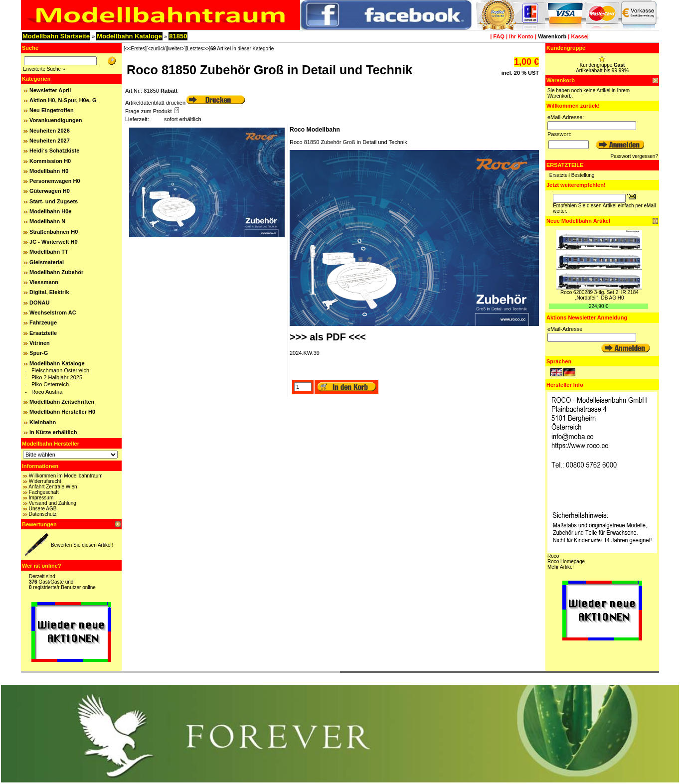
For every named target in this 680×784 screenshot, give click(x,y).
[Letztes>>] (198, 49)
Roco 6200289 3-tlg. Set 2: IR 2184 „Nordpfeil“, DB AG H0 (599, 295)
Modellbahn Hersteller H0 (62, 412)
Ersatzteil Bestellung (572, 175)
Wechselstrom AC (53, 313)
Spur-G (39, 353)
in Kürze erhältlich (53, 432)
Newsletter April (50, 90)
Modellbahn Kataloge (129, 36)
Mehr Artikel (561, 567)
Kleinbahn (43, 422)
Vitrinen (40, 343)
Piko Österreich (50, 384)
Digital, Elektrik (49, 292)
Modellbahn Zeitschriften (62, 402)
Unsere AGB (43, 509)
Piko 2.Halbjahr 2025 (57, 377)
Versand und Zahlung (53, 503)
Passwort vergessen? (634, 156)
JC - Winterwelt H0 (53, 242)
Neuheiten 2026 (50, 131)
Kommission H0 (50, 161)
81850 (178, 36)
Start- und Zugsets (54, 201)
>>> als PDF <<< (328, 337)
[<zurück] (157, 49)
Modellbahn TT (49, 252)
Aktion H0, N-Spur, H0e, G (63, 100)
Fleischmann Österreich (60, 370)
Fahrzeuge (43, 322)
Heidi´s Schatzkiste (54, 151)
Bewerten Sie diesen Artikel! (82, 545)
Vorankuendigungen (56, 120)
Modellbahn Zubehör (56, 272)
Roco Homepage (566, 561)
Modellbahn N (47, 221)
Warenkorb (552, 36)
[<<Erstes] (135, 49)
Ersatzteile (43, 333)
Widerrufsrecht (45, 481)
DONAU (39, 303)
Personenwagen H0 (55, 181)
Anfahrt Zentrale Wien (53, 487)
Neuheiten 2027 (50, 141)
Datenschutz (43, 514)
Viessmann (44, 282)
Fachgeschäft (44, 492)
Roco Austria (47, 392)
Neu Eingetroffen (52, 110)
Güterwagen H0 (50, 191)
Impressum (41, 498)
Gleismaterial (47, 262)
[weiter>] (176, 49)
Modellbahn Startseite (56, 36)
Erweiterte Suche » (44, 69)
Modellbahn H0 (49, 171)
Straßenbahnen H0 (54, 232)
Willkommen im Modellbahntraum (66, 476)
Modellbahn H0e (50, 211)
